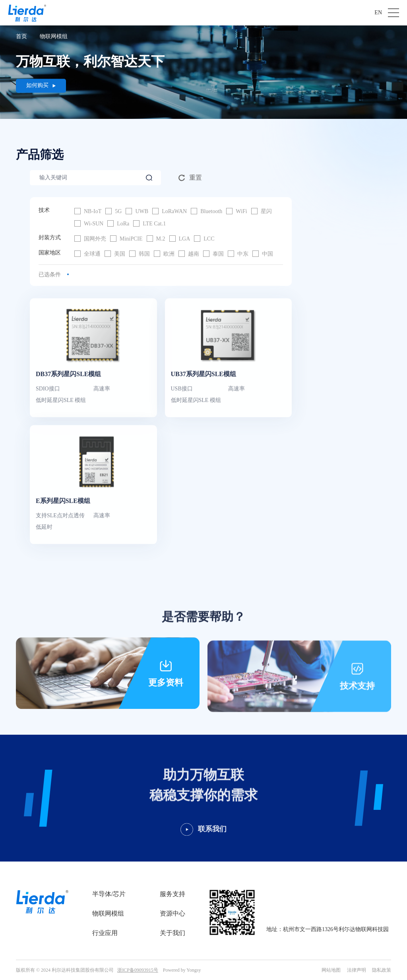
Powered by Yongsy (182, 970)
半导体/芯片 (109, 894)
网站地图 (331, 970)
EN (378, 13)
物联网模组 (54, 36)
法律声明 (357, 970)
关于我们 (172, 933)
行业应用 (105, 933)
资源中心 (172, 913)
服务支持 (172, 894)
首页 (21, 36)
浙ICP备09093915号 (138, 970)
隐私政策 (382, 970)
